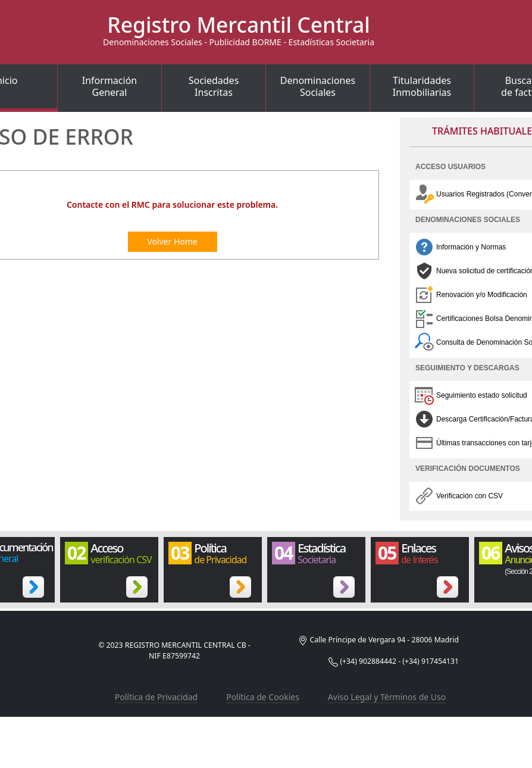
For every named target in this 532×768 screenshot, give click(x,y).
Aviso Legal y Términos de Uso (387, 697)
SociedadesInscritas (214, 86)
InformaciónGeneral (109, 86)
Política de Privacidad (156, 697)
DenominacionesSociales (318, 86)
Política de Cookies (263, 697)
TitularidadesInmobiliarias (422, 86)
